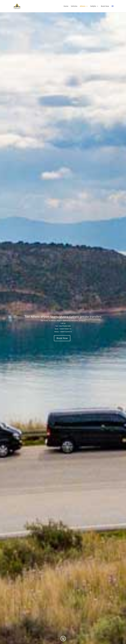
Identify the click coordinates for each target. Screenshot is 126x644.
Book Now (105, 6)
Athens (83, 6)
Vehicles (74, 6)
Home (66, 6)
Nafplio (93, 6)
